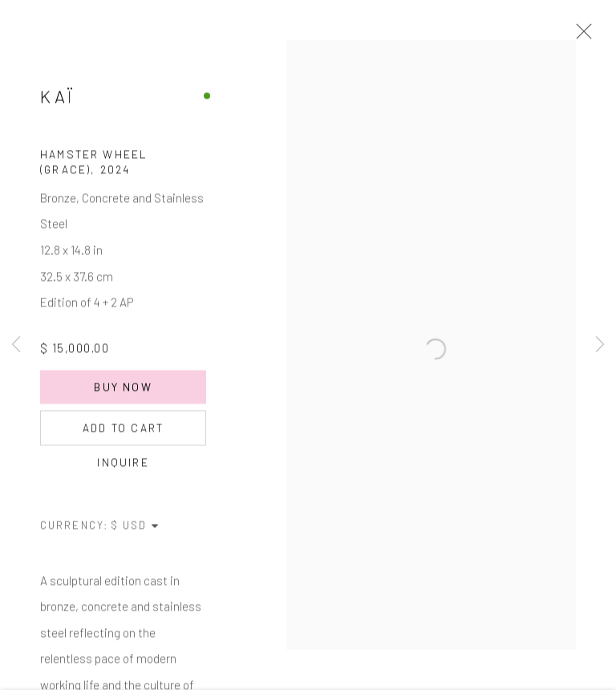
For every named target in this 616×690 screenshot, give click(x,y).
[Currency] (136, 530)
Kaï (58, 100)
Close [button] (580, 36)
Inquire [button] (123, 467)
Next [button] (600, 345)
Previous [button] (16, 345)
